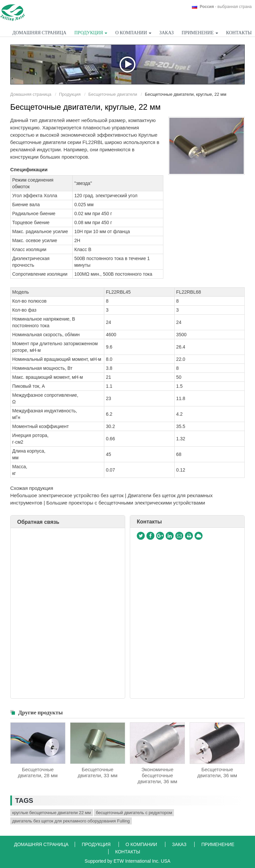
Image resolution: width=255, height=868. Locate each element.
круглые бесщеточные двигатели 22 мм (52, 813)
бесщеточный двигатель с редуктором (134, 813)
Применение (218, 844)
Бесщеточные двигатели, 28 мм (38, 772)
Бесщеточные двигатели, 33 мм (98, 772)
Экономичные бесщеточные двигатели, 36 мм (157, 775)
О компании (142, 844)
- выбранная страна (226, 7)
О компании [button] (133, 33)
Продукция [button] (91, 33)
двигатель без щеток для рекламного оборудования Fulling (71, 821)
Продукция (70, 94)
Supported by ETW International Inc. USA (127, 861)
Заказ (167, 33)
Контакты (239, 33)
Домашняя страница (39, 33)
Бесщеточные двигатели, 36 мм (217, 772)
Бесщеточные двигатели (113, 94)
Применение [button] (200, 33)
